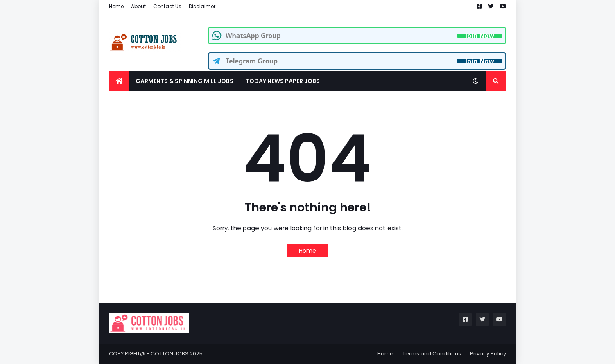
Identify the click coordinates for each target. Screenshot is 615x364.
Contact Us (167, 6)
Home (116, 6)
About (138, 6)
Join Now (480, 36)
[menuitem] (119, 81)
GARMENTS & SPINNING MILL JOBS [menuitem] (184, 81)
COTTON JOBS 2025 (177, 354)
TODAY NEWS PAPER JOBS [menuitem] (283, 81)
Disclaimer (202, 6)
